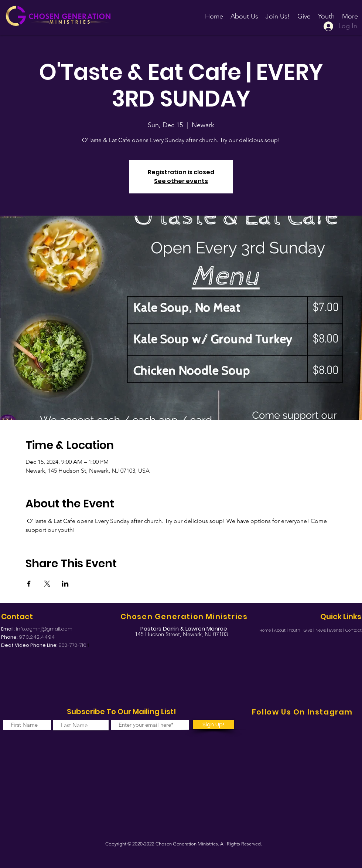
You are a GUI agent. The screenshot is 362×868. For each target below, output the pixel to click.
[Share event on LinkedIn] (65, 584)
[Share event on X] (47, 584)
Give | (310, 630)
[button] (278, 13)
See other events (181, 181)
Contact (354, 630)
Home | (267, 630)
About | (281, 630)
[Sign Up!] (214, 724)
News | (322, 630)
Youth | (296, 630)
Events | (337, 630)
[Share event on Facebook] (29, 584)
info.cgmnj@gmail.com (44, 629)
